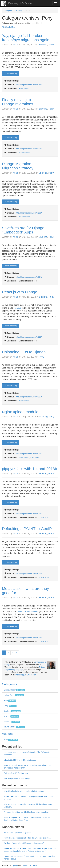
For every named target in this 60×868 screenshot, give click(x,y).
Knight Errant (14, 695)
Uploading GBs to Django (24, 352)
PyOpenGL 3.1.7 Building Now (16, 773)
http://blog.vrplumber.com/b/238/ (29, 213)
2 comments (24, 458)
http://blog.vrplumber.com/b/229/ (29, 337)
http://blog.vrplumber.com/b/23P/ (29, 149)
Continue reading (11, 73)
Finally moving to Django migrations (18, 102)
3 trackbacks (44, 577)
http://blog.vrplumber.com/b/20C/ (29, 454)
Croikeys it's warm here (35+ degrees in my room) (24, 843)
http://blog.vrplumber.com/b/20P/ (29, 638)
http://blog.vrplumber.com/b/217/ (29, 397)
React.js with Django (20, 292)
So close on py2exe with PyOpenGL (18, 833)
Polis (10, 700)
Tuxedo (12, 716)
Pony (51, 45)
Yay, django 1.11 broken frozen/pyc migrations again (26, 38)
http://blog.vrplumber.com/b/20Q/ (29, 574)
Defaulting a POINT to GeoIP (27, 529)
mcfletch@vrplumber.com (26, 675)
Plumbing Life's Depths (20, 3)
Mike (15, 45)
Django (15, 865)
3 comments (24, 89)
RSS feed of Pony (9, 27)
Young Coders (14, 727)
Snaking (19, 11)
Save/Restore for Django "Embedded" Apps (23, 230)
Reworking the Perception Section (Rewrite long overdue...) (28, 838)
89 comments (24, 153)
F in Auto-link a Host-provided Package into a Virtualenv (26, 812)
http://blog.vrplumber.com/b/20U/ (29, 514)
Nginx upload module (20, 412)
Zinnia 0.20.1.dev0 (29, 865)
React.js (18, 308)
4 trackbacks (35, 458)
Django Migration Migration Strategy (18, 166)
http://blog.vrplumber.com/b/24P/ (29, 85)
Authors (7, 734)
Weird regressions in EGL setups (17, 778)
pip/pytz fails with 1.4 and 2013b (29, 469)
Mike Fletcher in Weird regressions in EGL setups (24, 791)
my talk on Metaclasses (28, 611)
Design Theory (14, 690)
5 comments (24, 401)
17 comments (24, 217)
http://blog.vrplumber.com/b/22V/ (29, 277)
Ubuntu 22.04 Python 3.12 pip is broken (20, 760)
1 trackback (43, 518)
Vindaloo (12, 722)
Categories (8, 11)
